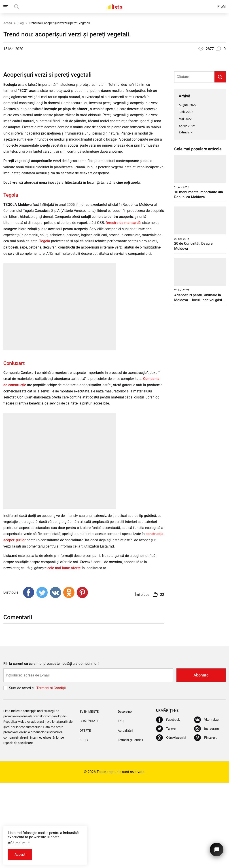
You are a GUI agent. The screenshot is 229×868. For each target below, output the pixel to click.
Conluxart (14, 450)
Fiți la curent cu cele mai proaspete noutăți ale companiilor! (51, 749)
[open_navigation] (6, 7)
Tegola (11, 281)
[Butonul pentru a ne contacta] (217, 850)
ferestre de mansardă (123, 309)
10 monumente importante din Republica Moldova (199, 281)
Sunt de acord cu (23, 773)
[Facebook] (168, 805)
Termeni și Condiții (130, 825)
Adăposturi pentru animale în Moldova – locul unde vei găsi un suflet (198, 384)
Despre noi (125, 797)
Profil (222, 7)
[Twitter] (166, 814)
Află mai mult (19, 843)
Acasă (8, 23)
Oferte (85, 816)
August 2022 (188, 191)
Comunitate (89, 807)
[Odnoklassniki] (171, 823)
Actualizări (125, 816)
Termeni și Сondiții (51, 773)
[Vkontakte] (206, 805)
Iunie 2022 (186, 198)
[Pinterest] (205, 823)
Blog (21, 23)
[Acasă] (114, 7)
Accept (20, 854)
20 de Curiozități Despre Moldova (193, 332)
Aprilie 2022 (187, 213)
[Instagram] (206, 814)
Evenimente (89, 797)
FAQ (121, 807)
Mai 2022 (185, 205)
